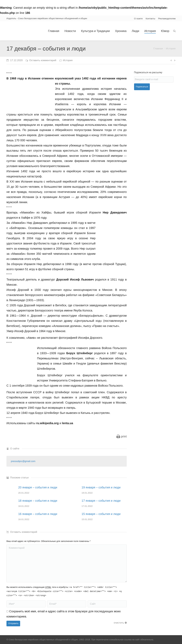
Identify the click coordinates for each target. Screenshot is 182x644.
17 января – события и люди (101, 501)
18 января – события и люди (38, 501)
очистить (119, 623)
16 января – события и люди (38, 514)
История (171, 49)
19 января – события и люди (101, 487)
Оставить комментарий (43, 60)
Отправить (13, 623)
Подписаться (142, 87)
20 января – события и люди (38, 487)
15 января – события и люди (101, 514)
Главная (158, 49)
